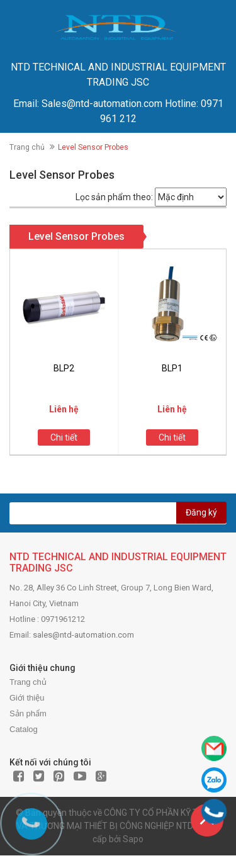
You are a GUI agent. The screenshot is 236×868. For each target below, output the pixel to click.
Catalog (24, 729)
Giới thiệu (27, 698)
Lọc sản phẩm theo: (114, 197)
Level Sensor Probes (76, 236)
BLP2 (64, 368)
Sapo (133, 839)
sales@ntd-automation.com (83, 635)
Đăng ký (201, 512)
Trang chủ (27, 147)
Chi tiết (64, 437)
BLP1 (172, 368)
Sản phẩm (28, 713)
